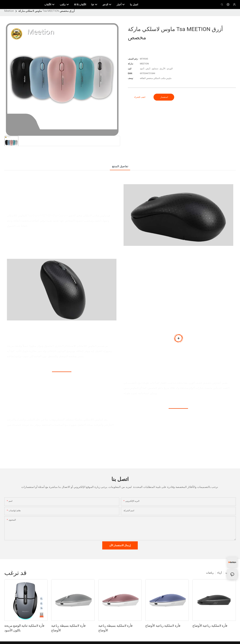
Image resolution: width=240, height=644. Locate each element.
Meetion (9, 11)
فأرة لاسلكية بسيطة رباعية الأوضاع (68, 628)
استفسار (164, 97)
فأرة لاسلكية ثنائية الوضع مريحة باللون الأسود (24, 628)
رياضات (210, 573)
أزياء (220, 573)
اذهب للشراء (140, 97)
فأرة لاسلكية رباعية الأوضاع (163, 626)
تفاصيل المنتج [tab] (120, 166)
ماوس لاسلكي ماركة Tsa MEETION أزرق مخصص (47, 11)
